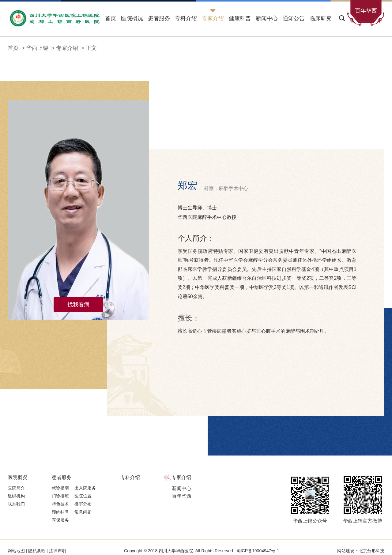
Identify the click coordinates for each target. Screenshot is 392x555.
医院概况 (132, 18)
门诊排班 (60, 496)
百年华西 (182, 496)
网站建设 (346, 551)
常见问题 (83, 512)
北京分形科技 (371, 551)
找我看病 (78, 305)
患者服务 (159, 18)
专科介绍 (186, 18)
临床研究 (321, 18)
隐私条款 (37, 551)
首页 (111, 18)
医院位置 (83, 496)
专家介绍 (213, 18)
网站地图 (17, 551)
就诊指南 (60, 488)
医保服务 (60, 520)
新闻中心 (267, 18)
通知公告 (294, 18)
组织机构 (16, 496)
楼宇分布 (83, 504)
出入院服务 (85, 488)
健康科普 (240, 18)
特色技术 (60, 504)
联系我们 (16, 504)
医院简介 (16, 488)
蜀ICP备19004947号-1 (258, 551)
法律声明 (57, 551)
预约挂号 (60, 512)
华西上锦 (37, 48)
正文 (91, 48)
